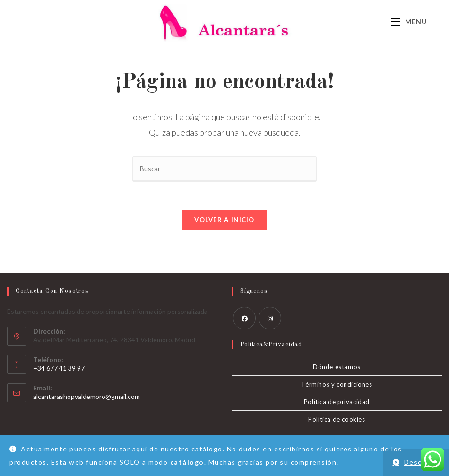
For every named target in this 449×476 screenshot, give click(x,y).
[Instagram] (270, 318)
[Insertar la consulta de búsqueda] (224, 169)
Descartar (422, 462)
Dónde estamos (337, 367)
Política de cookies (337, 419)
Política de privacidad (337, 402)
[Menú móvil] (409, 22)
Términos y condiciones (337, 384)
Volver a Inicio (224, 220)
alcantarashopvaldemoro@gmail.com (86, 396)
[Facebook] (244, 318)
